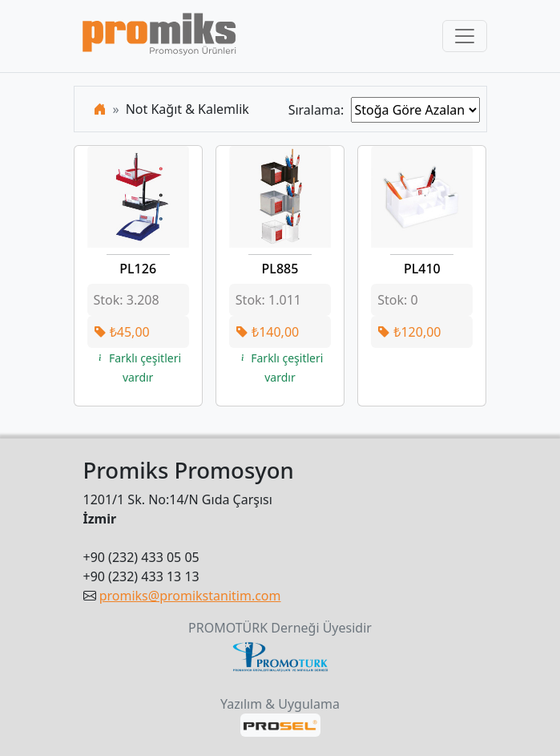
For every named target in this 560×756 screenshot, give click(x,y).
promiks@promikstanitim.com (190, 596)
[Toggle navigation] (465, 36)
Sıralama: (320, 110)
